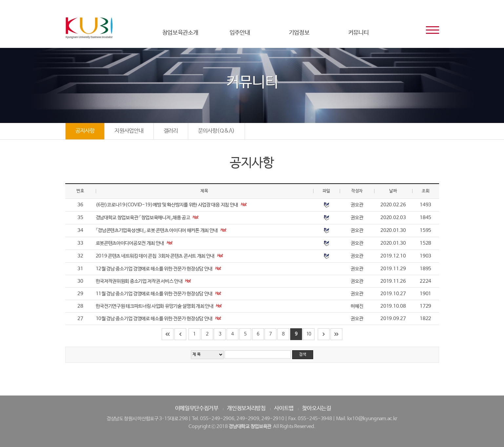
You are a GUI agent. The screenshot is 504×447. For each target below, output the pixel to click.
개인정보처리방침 (246, 408)
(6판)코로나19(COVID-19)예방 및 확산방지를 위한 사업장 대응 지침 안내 (167, 205)
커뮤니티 (359, 33)
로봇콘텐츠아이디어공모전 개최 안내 (130, 243)
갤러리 (171, 131)
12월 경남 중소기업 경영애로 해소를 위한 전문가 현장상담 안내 (155, 269)
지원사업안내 (129, 131)
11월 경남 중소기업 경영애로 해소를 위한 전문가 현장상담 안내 (155, 294)
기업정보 (299, 33)
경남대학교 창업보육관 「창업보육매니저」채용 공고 (143, 218)
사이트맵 (284, 408)
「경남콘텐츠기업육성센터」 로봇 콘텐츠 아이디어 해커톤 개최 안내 (157, 230)
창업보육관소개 (180, 33)
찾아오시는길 (316, 408)
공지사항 (85, 131)
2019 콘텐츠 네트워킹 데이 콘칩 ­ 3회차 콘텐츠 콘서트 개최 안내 (156, 256)
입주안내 (240, 33)
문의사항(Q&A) (216, 131)
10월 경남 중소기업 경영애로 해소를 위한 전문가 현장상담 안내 (155, 319)
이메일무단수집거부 (197, 408)
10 (309, 334)
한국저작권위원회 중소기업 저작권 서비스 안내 (140, 281)
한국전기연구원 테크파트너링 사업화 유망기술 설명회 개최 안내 (155, 306)
